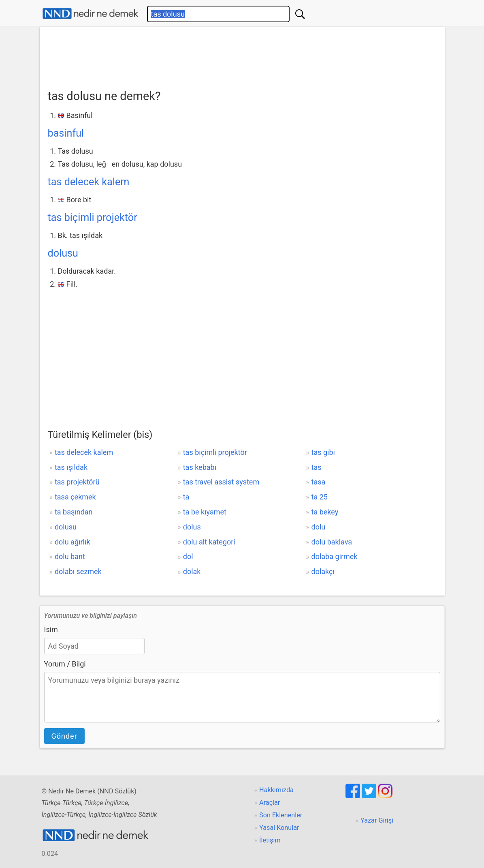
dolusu (63, 253)
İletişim (270, 840)
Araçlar (270, 803)
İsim (51, 629)
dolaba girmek (335, 556)
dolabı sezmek (78, 571)
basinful (66, 133)
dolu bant (70, 556)
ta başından (74, 512)
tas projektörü (77, 482)
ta (186, 497)
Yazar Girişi (377, 820)
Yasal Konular (279, 828)
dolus (192, 527)
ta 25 (320, 497)
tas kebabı (200, 467)
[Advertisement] (242, 56)
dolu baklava (332, 542)
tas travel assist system (221, 482)
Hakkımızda (276, 790)
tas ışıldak (71, 467)
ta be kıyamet (205, 512)
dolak (192, 571)
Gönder (64, 736)
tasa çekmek (75, 497)
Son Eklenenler (281, 815)
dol (188, 556)
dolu (319, 527)
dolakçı (323, 571)
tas (317, 467)
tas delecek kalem (89, 182)
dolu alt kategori (209, 542)
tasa (319, 482)
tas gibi (323, 452)
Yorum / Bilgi (65, 664)
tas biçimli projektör (93, 218)
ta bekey (325, 512)
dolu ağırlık (72, 542)
